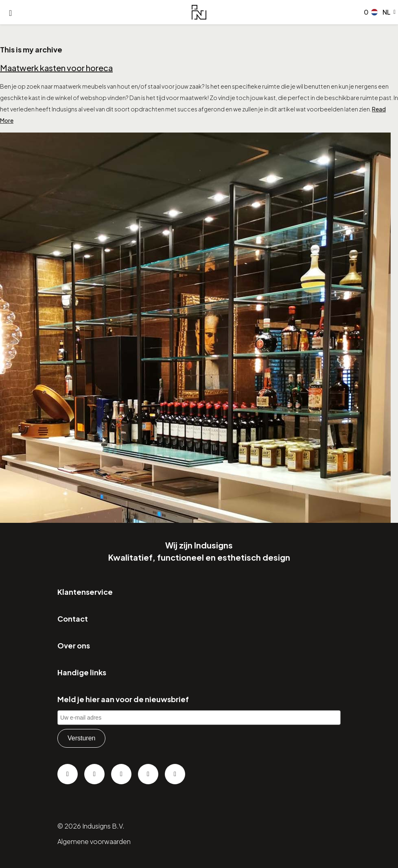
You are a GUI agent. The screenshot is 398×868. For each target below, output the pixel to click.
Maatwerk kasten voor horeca (56, 68)
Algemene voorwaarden (94, 841)
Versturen (81, 738)
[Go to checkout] (365, 12)
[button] (383, 12)
